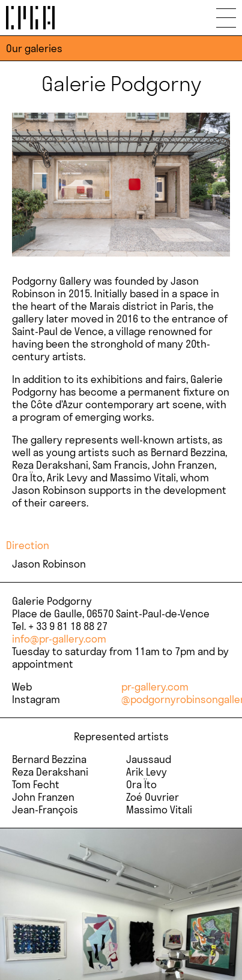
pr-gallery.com (155, 687)
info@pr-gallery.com (59, 639)
